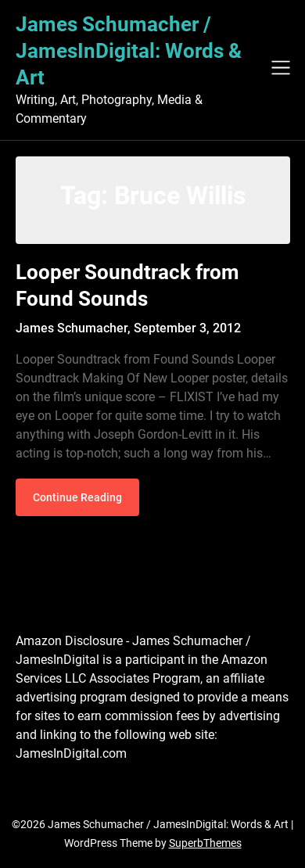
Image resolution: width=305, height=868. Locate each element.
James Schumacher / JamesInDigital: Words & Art (129, 51)
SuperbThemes (205, 843)
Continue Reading (77, 497)
